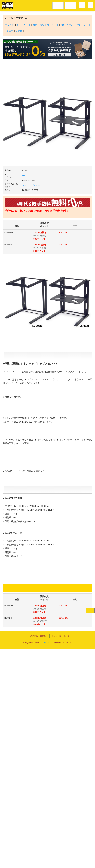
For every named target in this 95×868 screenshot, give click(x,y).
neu (24, 175)
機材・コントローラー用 (46, 25)
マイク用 (10, 25)
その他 (19, 31)
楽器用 (10, 31)
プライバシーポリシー (75, 853)
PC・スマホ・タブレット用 (75, 25)
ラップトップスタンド (32, 185)
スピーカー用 (23, 25)
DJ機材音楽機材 (71, 5)
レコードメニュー (58, 5)
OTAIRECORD (46, 862)
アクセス (20, 853)
